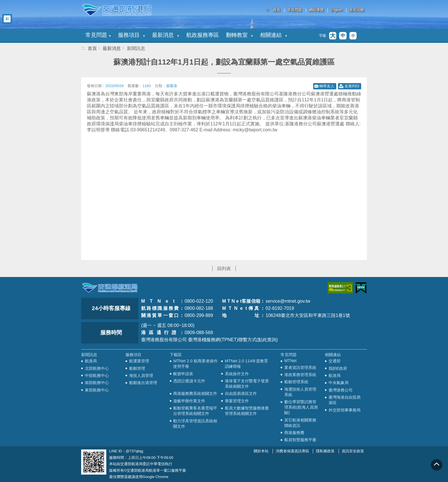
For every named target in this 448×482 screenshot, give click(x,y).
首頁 (277, 10)
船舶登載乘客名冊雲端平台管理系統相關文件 (195, 411)
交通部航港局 (117, 10)
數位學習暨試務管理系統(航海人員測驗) (301, 407)
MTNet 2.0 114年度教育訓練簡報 (246, 364)
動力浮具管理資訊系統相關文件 (195, 424)
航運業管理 (139, 361)
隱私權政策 (325, 451)
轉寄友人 (327, 86)
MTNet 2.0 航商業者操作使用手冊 (195, 364)
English (337, 10)
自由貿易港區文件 (241, 393)
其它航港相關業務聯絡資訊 (300, 423)
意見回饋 (357, 10)
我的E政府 (338, 368)
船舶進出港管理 (143, 383)
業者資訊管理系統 (300, 367)
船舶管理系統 (296, 382)
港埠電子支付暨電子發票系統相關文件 (247, 384)
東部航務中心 (97, 390)
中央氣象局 (339, 383)
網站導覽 (316, 10)
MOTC (110, 288)
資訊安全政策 (353, 451)
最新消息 (165, 35)
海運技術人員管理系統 (300, 392)
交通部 (335, 361)
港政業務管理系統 (300, 375)
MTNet (290, 361)
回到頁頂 (437, 465)
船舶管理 (137, 368)
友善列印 (352, 86)
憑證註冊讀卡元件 (189, 381)
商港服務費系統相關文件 (195, 393)
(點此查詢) (267, 340)
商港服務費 (294, 433)
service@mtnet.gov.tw (288, 301)
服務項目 (131, 35)
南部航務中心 (97, 383)
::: (268, 10)
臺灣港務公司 (341, 390)
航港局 (91, 361)
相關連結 (273, 35)
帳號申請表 (183, 374)
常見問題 (295, 10)
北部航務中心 (97, 368)
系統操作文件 (237, 374)
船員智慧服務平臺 (300, 440)
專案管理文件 (237, 401)
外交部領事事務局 (345, 410)
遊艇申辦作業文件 (189, 401)
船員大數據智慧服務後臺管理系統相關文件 (247, 411)
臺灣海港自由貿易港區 (345, 400)
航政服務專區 (203, 35)
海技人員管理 (141, 375)
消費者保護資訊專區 (292, 451)
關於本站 (261, 451)
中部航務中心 (97, 375)
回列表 (224, 269)
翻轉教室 (239, 35)
